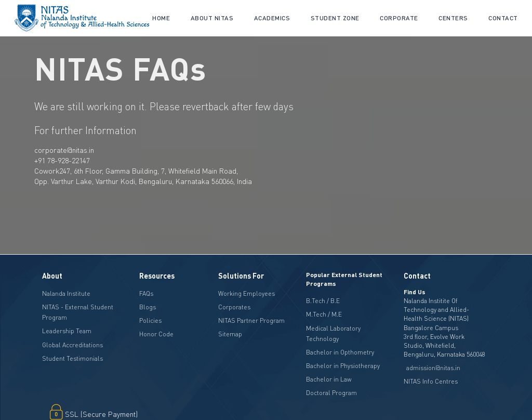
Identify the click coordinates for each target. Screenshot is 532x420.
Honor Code (156, 334)
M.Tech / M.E (324, 314)
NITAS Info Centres (431, 381)
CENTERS (453, 18)
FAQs (146, 293)
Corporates (234, 307)
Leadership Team (67, 331)
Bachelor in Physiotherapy (343, 366)
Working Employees (247, 293)
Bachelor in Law (329, 379)
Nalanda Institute (66, 293)
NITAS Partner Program (251, 320)
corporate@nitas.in (64, 150)
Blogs (148, 307)
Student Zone (335, 18)
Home (161, 18)
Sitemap (230, 334)
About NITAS (212, 18)
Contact (503, 18)
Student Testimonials (72, 358)
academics (272, 18)
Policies (150, 320)
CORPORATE (399, 18)
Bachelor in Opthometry (340, 352)
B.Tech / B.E (323, 301)
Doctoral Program (331, 393)
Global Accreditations (72, 345)
